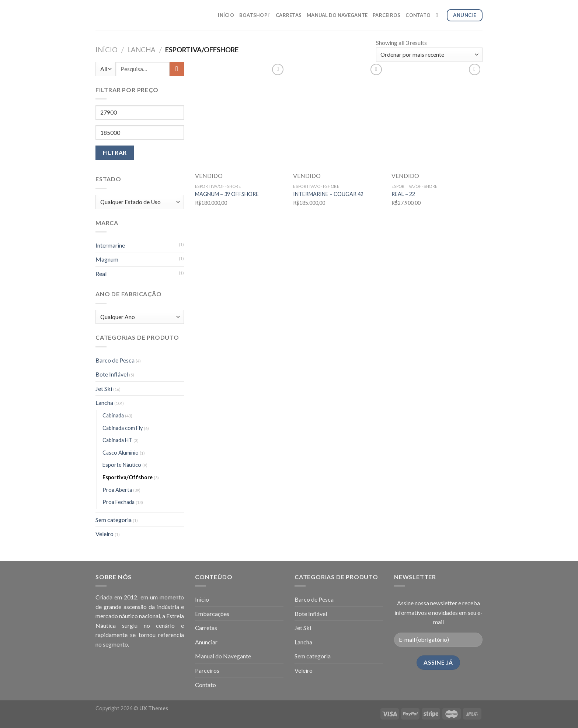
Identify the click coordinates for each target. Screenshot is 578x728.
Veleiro (105, 534)
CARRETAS (289, 15)
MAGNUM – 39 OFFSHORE (227, 194)
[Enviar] (177, 69)
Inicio (202, 599)
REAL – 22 (403, 194)
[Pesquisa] (438, 15)
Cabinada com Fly (123, 428)
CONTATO (418, 15)
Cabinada (113, 415)
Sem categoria (114, 520)
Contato (206, 685)
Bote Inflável (112, 374)
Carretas (206, 628)
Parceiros (207, 670)
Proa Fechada (119, 502)
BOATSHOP (255, 15)
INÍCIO (226, 15)
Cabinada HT (117, 440)
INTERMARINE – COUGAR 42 (328, 194)
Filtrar (115, 153)
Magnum (107, 259)
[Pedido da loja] (429, 55)
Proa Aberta (117, 490)
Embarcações (212, 614)
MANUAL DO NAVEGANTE (337, 15)
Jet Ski (104, 388)
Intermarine (110, 245)
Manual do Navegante (223, 656)
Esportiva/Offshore (128, 477)
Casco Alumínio (121, 453)
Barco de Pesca (115, 360)
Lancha (141, 50)
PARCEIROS (387, 15)
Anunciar (206, 642)
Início (107, 50)
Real (101, 274)
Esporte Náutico (122, 465)
